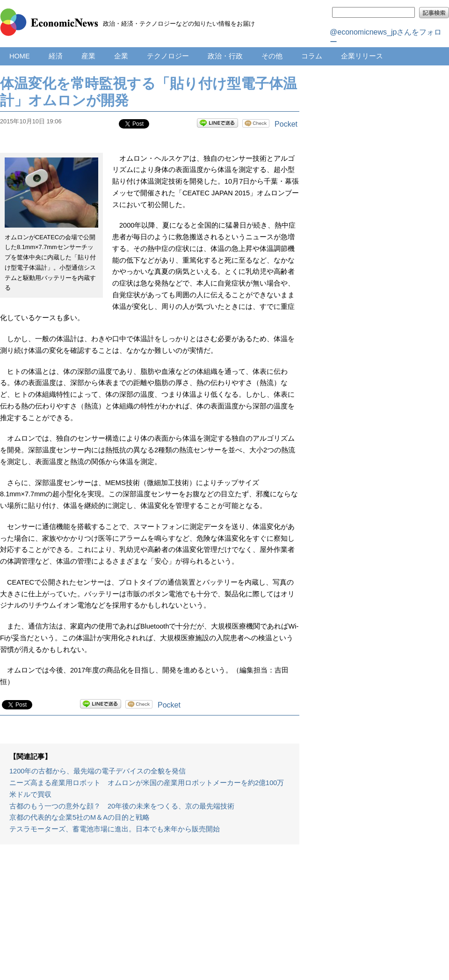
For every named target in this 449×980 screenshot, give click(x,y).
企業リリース (362, 56)
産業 (88, 56)
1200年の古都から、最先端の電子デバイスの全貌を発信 (98, 771)
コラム (312, 56)
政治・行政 (225, 56)
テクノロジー (168, 56)
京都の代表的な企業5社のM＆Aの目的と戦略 (80, 817)
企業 (121, 56)
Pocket (286, 124)
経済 (56, 56)
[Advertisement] (150, 917)
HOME (20, 56)
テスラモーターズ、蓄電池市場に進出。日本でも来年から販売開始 (115, 829)
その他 (272, 56)
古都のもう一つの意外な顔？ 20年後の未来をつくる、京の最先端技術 (122, 806)
